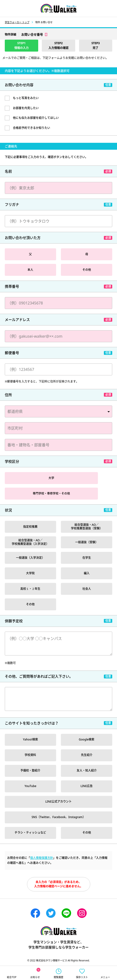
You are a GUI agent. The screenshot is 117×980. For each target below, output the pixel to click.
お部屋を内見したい (26, 108)
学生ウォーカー (58, 931)
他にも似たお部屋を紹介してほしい (36, 118)
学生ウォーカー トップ (17, 22)
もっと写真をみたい (26, 98)
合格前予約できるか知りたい (32, 128)
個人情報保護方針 (42, 858)
